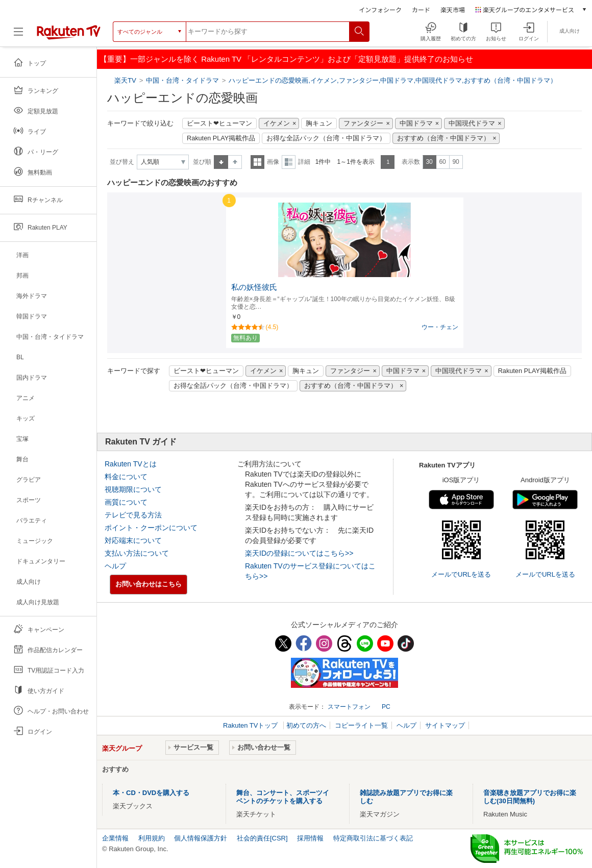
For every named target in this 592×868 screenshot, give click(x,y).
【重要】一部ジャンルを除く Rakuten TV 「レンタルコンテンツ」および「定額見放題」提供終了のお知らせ (286, 59)
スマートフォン (349, 707)
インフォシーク (380, 9)
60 (442, 162)
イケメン (277, 123)
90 (455, 162)
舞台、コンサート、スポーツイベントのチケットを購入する (283, 797)
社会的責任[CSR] (262, 838)
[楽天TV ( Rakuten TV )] (69, 35)
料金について (126, 477)
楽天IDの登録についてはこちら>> (299, 553)
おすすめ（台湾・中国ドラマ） (443, 138)
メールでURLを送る (461, 574)
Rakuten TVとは (131, 464)
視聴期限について (133, 489)
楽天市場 (453, 9)
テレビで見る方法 (133, 515)
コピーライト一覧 (361, 725)
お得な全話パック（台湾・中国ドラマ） (326, 138)
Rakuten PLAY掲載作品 (221, 138)
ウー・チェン (440, 327)
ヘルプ (115, 566)
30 (429, 162)
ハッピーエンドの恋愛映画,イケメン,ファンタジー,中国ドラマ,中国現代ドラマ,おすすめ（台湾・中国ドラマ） (392, 80)
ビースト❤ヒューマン (219, 123)
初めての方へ (306, 725)
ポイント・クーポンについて (151, 528)
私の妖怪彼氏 (254, 287)
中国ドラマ (416, 123)
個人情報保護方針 (201, 838)
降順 (235, 162)
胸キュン (319, 123)
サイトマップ (445, 725)
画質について (126, 502)
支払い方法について (137, 553)
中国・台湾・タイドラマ (182, 80)
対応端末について (133, 540)
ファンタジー (363, 123)
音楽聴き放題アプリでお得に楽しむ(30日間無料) (530, 797)
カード (421, 9)
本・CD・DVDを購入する (151, 793)
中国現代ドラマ (472, 123)
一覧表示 (257, 162)
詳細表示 (289, 162)
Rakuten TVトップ (251, 725)
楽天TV (126, 80)
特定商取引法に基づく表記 (373, 838)
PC (386, 707)
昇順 (221, 162)
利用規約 (152, 838)
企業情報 (115, 838)
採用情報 (310, 838)
